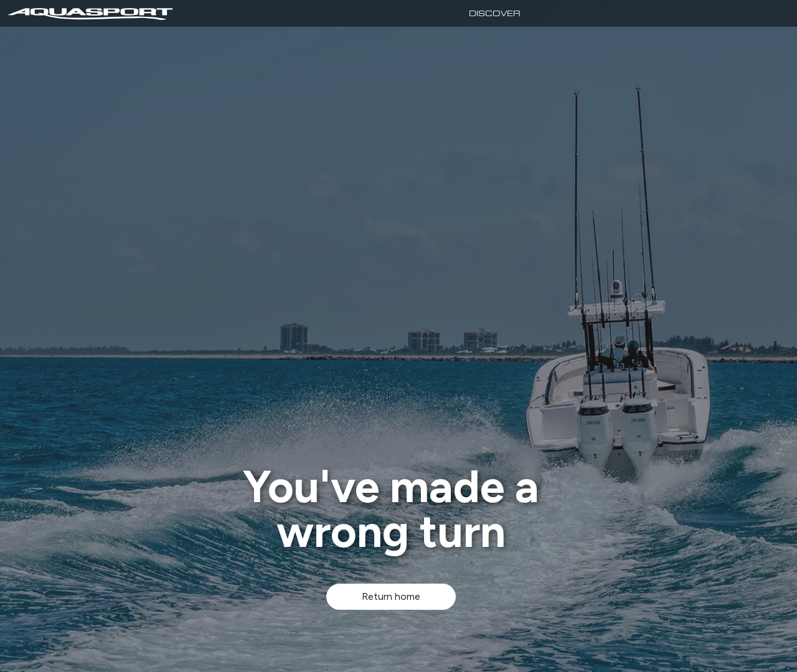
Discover (495, 13)
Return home (391, 596)
